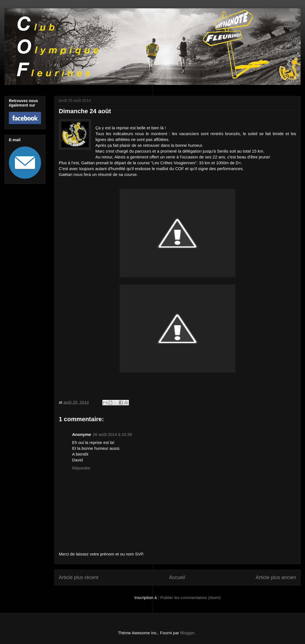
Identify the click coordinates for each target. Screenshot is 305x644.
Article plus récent (79, 577)
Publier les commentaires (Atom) (190, 598)
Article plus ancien (276, 577)
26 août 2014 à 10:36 (112, 434)
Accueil (177, 577)
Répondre (81, 468)
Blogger (187, 633)
